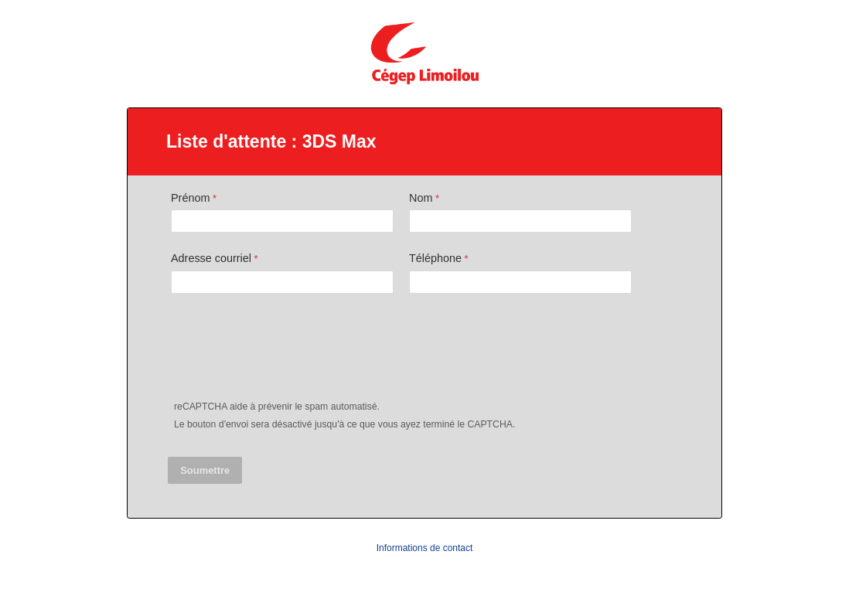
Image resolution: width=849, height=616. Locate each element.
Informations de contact (425, 548)
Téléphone (435, 258)
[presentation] (287, 350)
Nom (421, 198)
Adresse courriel (211, 258)
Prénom (190, 198)
